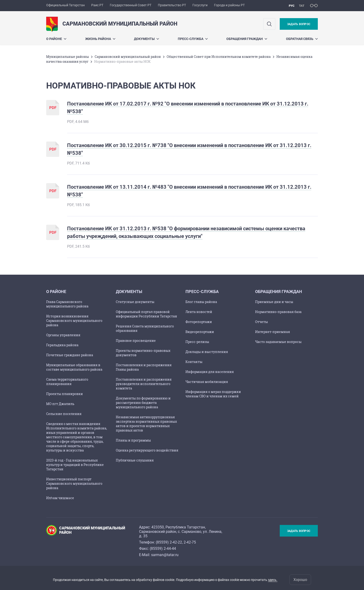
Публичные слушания (135, 460)
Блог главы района (201, 302)
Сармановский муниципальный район (128, 57)
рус (292, 6)
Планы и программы (133, 440)
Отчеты (262, 322)
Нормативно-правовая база (278, 312)
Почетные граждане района (70, 355)
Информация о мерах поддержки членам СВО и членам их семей (213, 394)
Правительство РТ (172, 5)
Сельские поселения (64, 414)
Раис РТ (97, 5)
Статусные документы (135, 302)
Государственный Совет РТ (131, 5)
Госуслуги (200, 5)
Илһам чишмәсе (60, 498)
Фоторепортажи (199, 322)
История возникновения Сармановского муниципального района (74, 321)
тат (302, 6)
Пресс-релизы (197, 342)
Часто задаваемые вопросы (278, 342)
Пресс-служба (193, 39)
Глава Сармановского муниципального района (67, 304)
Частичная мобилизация (207, 382)
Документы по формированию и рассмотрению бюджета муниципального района (143, 403)
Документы (146, 39)
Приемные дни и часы (274, 302)
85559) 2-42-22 (169, 542)
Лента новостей (199, 312)
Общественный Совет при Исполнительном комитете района (219, 57)
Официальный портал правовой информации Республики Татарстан (146, 314)
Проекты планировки (65, 394)
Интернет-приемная (273, 332)
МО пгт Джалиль (60, 404)
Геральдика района (62, 345)
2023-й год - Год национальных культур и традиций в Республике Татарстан (75, 465)
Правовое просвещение (136, 341)
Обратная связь (302, 39)
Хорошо (300, 580)
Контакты (194, 362)
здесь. (273, 580)
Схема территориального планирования (67, 382)
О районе (56, 39)
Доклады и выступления (207, 352)
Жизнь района (100, 39)
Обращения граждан (247, 39)
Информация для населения (210, 372)
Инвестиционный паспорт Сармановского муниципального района (74, 483)
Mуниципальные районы (68, 57)
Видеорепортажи (200, 332)
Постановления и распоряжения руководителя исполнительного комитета (144, 384)
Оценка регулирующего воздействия (147, 450)
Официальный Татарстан (65, 5)
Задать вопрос (299, 24)
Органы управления (63, 335)
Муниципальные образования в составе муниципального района (74, 367)
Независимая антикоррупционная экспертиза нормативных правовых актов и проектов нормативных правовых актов (146, 424)
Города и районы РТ (229, 5)
